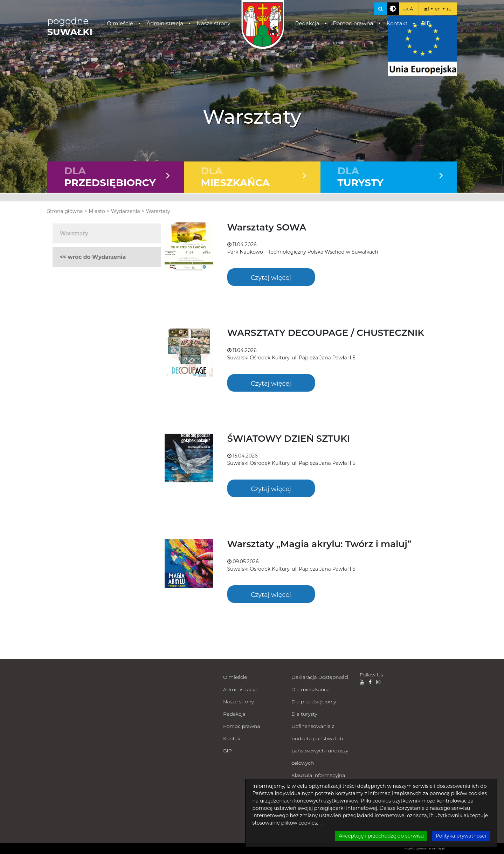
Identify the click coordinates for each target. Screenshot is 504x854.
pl (426, 9)
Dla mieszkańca (310, 689)
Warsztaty (158, 211)
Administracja (165, 23)
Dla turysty (304, 714)
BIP (426, 23)
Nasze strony (213, 23)
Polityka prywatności (461, 836)
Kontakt (397, 23)
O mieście (120, 23)
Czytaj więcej (271, 278)
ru (449, 9)
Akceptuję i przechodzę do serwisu (381, 836)
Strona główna (65, 211)
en (438, 9)
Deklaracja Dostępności (320, 677)
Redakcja (307, 23)
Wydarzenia (125, 211)
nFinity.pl (439, 848)
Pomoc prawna (353, 23)
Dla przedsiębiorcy (314, 702)
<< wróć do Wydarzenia (93, 257)
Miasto (97, 211)
